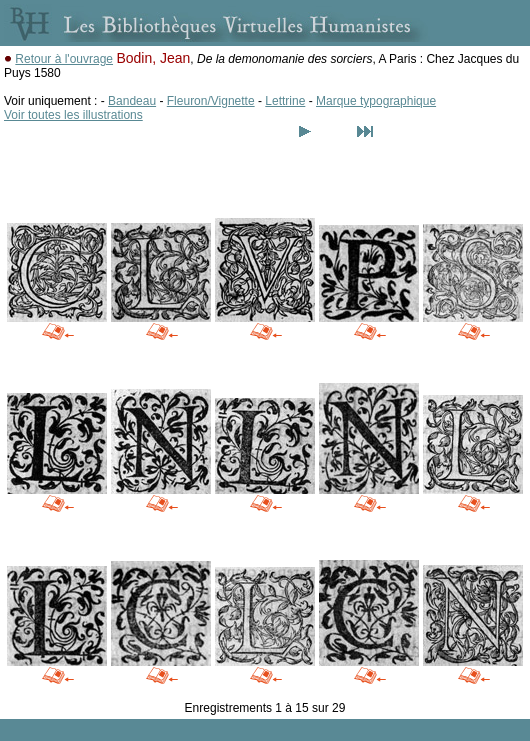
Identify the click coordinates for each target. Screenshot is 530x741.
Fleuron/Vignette (211, 101)
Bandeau (132, 101)
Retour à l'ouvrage (64, 59)
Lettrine (285, 101)
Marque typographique (376, 101)
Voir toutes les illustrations (73, 115)
